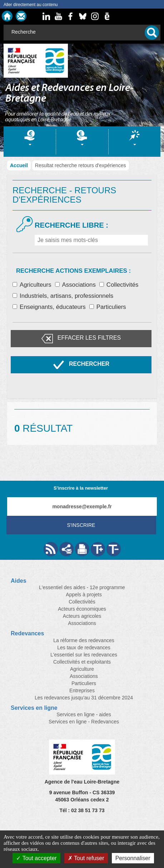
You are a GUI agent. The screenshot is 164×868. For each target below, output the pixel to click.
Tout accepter (36, 858)
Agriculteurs (32, 285)
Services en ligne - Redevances (84, 722)
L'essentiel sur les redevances (84, 655)
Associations (75, 285)
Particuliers (108, 307)
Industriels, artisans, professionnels (63, 296)
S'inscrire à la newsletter (81, 488)
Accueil (19, 165)
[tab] (30, 142)
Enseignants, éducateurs (49, 307)
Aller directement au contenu (31, 5)
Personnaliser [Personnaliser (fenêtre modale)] (133, 858)
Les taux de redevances (84, 648)
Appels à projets (84, 595)
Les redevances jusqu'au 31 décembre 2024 (84, 698)
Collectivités (119, 285)
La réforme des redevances (84, 640)
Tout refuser (86, 858)
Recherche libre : (71, 225)
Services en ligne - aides (84, 714)
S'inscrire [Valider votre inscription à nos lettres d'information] (81, 525)
